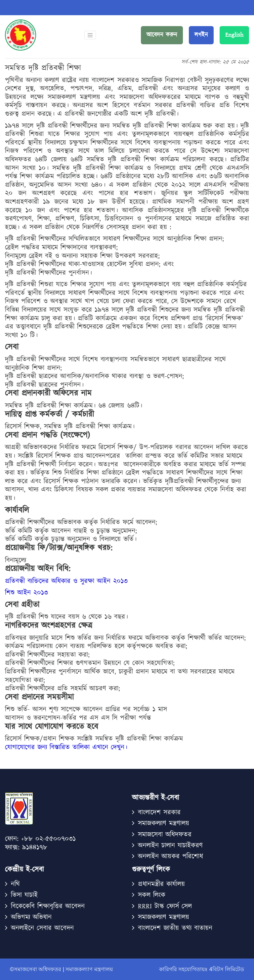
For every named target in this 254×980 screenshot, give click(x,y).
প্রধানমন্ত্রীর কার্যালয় (161, 884)
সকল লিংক (152, 895)
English (234, 35)
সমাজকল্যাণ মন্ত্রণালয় (164, 823)
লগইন (201, 35)
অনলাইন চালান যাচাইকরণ (170, 845)
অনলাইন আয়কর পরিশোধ (170, 856)
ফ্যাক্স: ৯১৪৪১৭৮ (26, 848)
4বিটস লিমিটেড (226, 969)
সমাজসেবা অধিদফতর (165, 834)
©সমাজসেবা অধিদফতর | (38, 969)
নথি (15, 884)
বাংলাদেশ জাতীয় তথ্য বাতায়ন (175, 928)
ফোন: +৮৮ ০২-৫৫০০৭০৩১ (40, 839)
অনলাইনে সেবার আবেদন (42, 928)
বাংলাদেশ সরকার (159, 812)
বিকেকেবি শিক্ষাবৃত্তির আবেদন (48, 906)
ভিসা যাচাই (24, 895)
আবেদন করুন (162, 35)
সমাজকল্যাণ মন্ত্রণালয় (164, 917)
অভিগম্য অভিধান (31, 917)
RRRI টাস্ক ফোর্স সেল (165, 906)
